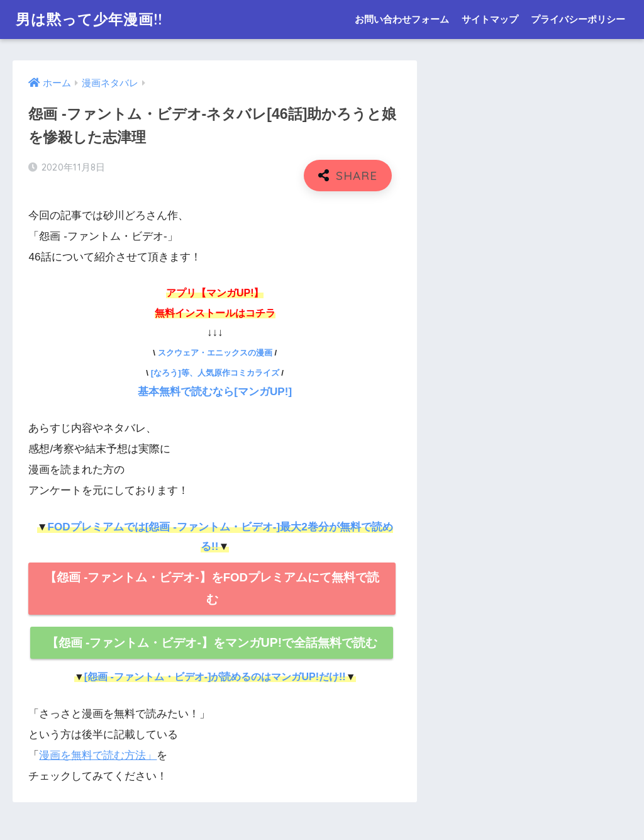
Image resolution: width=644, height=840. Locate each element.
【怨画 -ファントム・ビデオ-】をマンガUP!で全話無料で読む (212, 643)
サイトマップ (490, 19)
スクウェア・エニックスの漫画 (215, 353)
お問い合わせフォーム (402, 19)
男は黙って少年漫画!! (89, 19)
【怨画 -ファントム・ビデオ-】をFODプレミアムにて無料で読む (212, 588)
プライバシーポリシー (578, 19)
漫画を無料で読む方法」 (98, 755)
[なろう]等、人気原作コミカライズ (215, 373)
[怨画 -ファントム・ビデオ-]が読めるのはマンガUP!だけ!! (215, 677)
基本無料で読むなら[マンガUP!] (215, 392)
